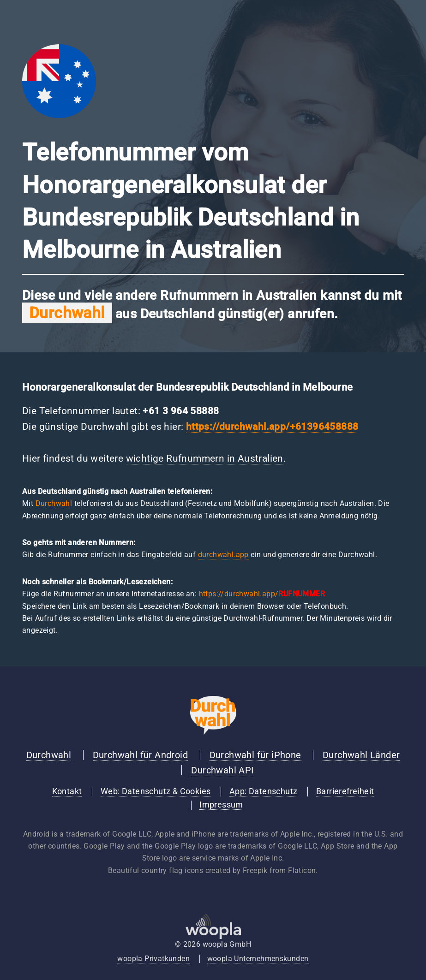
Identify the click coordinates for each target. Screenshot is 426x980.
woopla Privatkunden (153, 959)
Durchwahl (54, 503)
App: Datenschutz (263, 791)
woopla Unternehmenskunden (258, 959)
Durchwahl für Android (140, 755)
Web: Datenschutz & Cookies (156, 791)
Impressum (221, 805)
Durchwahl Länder (361, 755)
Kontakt (67, 791)
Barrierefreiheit (345, 791)
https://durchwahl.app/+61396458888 (272, 427)
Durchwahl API (222, 770)
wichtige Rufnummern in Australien (205, 458)
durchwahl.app (223, 555)
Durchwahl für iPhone (255, 755)
